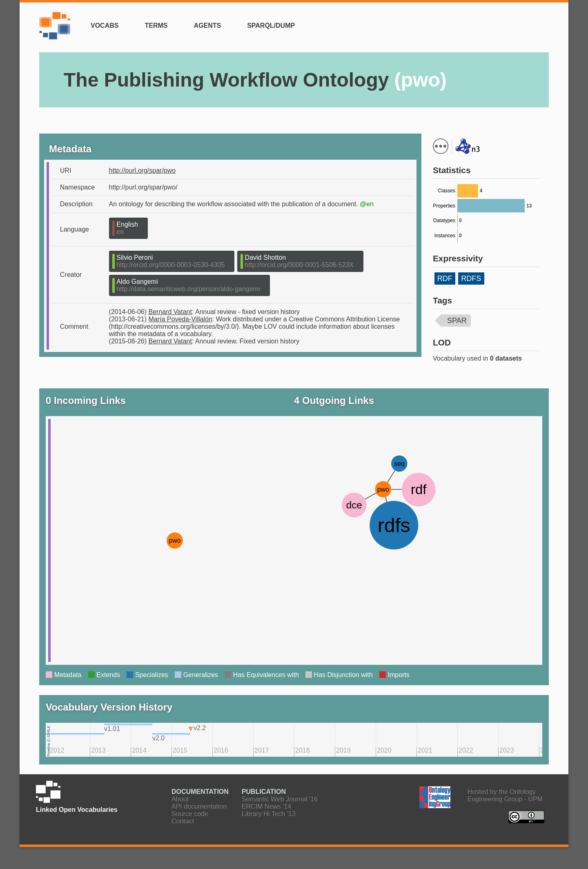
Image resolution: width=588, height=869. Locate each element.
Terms (156, 26)
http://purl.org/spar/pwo (143, 170)
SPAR (457, 321)
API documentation (199, 806)
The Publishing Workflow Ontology (255, 80)
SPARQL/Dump (271, 26)
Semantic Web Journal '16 (280, 799)
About (180, 799)
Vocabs (105, 26)
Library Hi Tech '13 (269, 814)
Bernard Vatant (170, 312)
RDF (445, 279)
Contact (183, 821)
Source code (190, 814)
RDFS (471, 279)
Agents (207, 26)
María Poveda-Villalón (180, 319)
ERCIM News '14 (266, 806)
